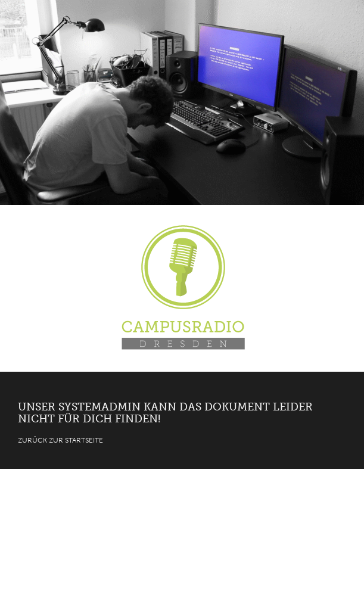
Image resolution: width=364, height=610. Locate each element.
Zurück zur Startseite (60, 440)
